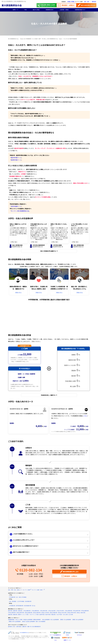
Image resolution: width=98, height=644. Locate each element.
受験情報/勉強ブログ (80, 10)
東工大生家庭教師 (55, 620)
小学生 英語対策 (68, 611)
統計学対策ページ (16, 158)
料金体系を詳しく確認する (48, 396)
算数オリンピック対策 (23, 615)
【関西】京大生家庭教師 (65, 620)
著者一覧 (29, 627)
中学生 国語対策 (85, 611)
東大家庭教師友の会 (12, 5)
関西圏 (73, 2)
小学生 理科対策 (43, 611)
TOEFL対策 (65, 615)
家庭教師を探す (50, 10)
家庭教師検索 (11, 620)
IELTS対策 (71, 615)
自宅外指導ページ (16, 206)
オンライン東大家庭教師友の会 (20, 211)
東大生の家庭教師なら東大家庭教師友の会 (14, 1)
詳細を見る (18, 293)
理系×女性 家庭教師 (40, 622)
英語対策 (20, 611)
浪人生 (34, 606)
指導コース (15, 10)
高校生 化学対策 (45, 613)
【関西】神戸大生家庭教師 (14, 622)
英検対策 (10, 615)
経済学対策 (42, 615)
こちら (85, 416)
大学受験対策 (12, 606)
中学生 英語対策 (12, 613)
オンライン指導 (26, 591)
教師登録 (94, 2)
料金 (26, 10)
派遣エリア (19, 591)
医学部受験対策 (20, 606)
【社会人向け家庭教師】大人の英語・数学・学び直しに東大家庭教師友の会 (39, 39)
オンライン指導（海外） (38, 591)
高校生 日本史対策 (62, 613)
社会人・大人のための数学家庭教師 (68, 39)
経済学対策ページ (16, 160)
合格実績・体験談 (64, 10)
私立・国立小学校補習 (21, 598)
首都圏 (69, 2)
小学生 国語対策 (35, 611)
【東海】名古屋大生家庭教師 (28, 622)
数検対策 (15, 615)
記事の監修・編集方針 (21, 627)
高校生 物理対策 (53, 613)
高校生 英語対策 (37, 613)
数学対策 (10, 611)
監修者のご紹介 (12, 627)
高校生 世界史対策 (72, 613)
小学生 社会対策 (52, 611)
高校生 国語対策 (28, 613)
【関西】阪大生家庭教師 (78, 620)
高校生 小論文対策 (81, 613)
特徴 (12, 591)
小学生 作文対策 (60, 611)
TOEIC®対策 (59, 615)
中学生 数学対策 (77, 611)
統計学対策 (48, 615)
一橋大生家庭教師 (46, 620)
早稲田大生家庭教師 (28, 620)
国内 (85, 2)
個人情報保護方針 (36, 627)
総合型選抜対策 (28, 606)
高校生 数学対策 (20, 613)
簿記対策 (53, 615)
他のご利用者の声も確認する (48, 251)
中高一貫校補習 (13, 602)
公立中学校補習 (21, 602)
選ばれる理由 (36, 10)
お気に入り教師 (19, 620)
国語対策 (15, 611)
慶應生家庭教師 (37, 620)
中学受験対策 (12, 598)
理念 (9, 591)
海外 (88, 2)
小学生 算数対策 (27, 611)
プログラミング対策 (34, 615)
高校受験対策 (28, 602)
